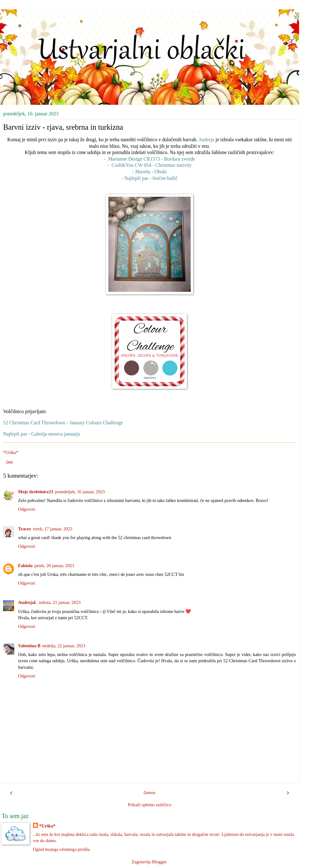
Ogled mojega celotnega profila (61, 849)
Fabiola (25, 566)
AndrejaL (28, 602)
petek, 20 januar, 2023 (54, 566)
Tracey (25, 529)
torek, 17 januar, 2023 (53, 529)
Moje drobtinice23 (36, 492)
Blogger (159, 862)
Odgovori (27, 509)
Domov (150, 793)
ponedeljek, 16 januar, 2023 (80, 492)
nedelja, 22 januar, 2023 (64, 646)
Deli (10, 462)
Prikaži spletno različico (149, 805)
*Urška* (47, 826)
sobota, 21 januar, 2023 (60, 602)
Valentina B (29, 646)
